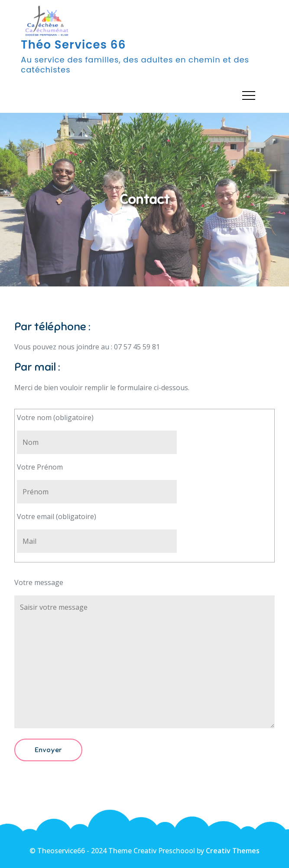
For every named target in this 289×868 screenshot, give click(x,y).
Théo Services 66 (73, 45)
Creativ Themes (233, 851)
